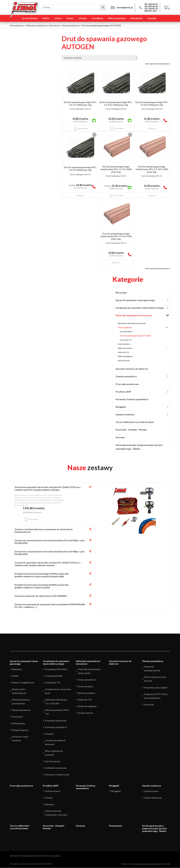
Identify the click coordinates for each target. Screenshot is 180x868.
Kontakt (152, 18)
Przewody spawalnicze (56, 727)
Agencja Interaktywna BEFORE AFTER (151, 864)
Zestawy (120, 437)
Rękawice (50, 804)
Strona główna (17, 25)
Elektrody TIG (123, 352)
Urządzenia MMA (54, 676)
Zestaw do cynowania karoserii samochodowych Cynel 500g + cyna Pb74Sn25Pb (49, 553)
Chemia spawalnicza (143, 376)
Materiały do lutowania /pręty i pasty (132, 323)
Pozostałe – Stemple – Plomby (131, 430)
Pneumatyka (116, 826)
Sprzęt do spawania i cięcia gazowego (143, 300)
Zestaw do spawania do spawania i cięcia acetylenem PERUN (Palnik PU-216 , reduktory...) (50, 606)
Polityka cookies (53, 856)
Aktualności (136, 18)
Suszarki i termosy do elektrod (132, 369)
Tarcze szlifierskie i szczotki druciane (135, 422)
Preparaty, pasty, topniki (156, 687)
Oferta (58, 18)
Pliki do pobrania (117, 18)
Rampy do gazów (20, 730)
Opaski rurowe (151, 791)
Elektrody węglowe (125, 356)
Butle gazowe (18, 723)
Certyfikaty (97, 18)
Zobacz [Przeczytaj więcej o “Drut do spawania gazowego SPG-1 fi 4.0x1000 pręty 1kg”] (152, 128)
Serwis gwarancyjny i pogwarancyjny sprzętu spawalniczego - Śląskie (154, 828)
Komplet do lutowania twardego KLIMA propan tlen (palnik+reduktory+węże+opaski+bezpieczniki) (42, 575)
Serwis (70, 18)
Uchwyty (49, 734)
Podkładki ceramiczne (56, 768)
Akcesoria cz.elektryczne (57, 775)
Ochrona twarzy (53, 791)
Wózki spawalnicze (21, 710)
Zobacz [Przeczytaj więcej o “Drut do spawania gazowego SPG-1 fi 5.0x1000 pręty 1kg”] (80, 195)
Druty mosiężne (124, 344)
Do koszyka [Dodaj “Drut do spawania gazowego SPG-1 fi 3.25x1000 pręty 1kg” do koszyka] (118, 128)
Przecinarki (17, 717)
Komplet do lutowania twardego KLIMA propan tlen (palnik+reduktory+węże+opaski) (42, 586)
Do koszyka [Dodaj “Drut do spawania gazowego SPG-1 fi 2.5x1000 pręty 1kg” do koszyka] (83, 128)
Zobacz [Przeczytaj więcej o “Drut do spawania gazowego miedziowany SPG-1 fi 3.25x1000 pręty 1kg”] (152, 195)
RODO (46, 18)
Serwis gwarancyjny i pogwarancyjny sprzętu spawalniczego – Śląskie (139, 447)
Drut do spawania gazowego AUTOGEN (135, 336)
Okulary (49, 798)
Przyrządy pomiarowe (127, 384)
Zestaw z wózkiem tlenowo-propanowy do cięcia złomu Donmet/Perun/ (44, 531)
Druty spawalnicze (71, 25)
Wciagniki (116, 791)
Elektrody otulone (142, 348)
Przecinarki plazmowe (56, 720)
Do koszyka (33, 519)
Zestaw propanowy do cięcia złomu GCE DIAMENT (41, 596)
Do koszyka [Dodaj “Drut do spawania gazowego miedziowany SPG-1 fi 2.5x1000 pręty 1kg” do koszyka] (118, 195)
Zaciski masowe (53, 761)
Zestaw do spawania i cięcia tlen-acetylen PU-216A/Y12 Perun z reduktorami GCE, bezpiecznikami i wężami (47, 488)
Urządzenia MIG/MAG (56, 669)
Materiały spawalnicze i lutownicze (43, 25)
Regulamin (15, 856)
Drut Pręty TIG (126, 340)
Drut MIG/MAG (126, 332)
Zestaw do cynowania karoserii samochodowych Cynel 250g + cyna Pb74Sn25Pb (49, 542)
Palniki (15, 676)
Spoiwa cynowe (124, 361)
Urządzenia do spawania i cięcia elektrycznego (143, 308)
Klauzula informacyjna (32, 856)
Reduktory (17, 669)
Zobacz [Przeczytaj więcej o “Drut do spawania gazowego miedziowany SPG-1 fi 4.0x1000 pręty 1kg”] (116, 262)
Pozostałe (149, 705)
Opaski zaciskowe (143, 414)
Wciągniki (143, 407)
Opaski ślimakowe (153, 798)
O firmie (82, 18)
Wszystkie (121, 293)
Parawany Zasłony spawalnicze (132, 399)
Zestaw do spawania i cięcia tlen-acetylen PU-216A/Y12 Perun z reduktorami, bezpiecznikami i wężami (47, 564)
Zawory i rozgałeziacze (23, 683)
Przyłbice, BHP (143, 392)
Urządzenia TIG (53, 683)
